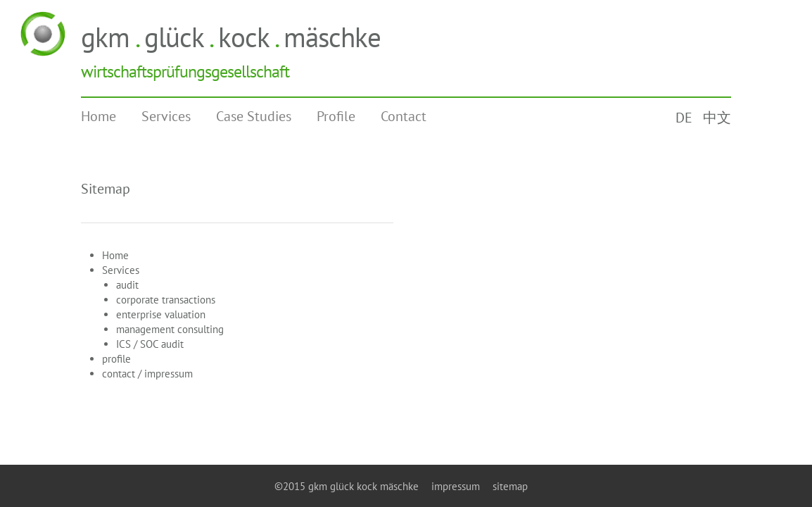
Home (99, 116)
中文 (717, 118)
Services (166, 116)
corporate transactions (166, 300)
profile (116, 359)
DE (684, 118)
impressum (456, 486)
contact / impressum (147, 374)
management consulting (170, 329)
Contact (404, 116)
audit (127, 285)
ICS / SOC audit (150, 344)
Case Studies (254, 116)
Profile (336, 116)
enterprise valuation (161, 314)
